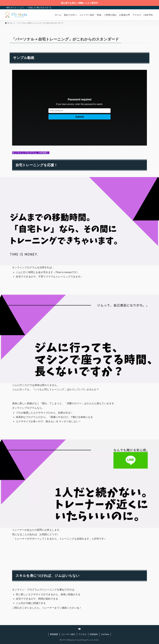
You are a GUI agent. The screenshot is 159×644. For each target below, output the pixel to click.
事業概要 (54, 634)
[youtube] (79, 629)
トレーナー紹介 (68, 634)
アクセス (83, 634)
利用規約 (94, 634)
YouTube (105, 634)
